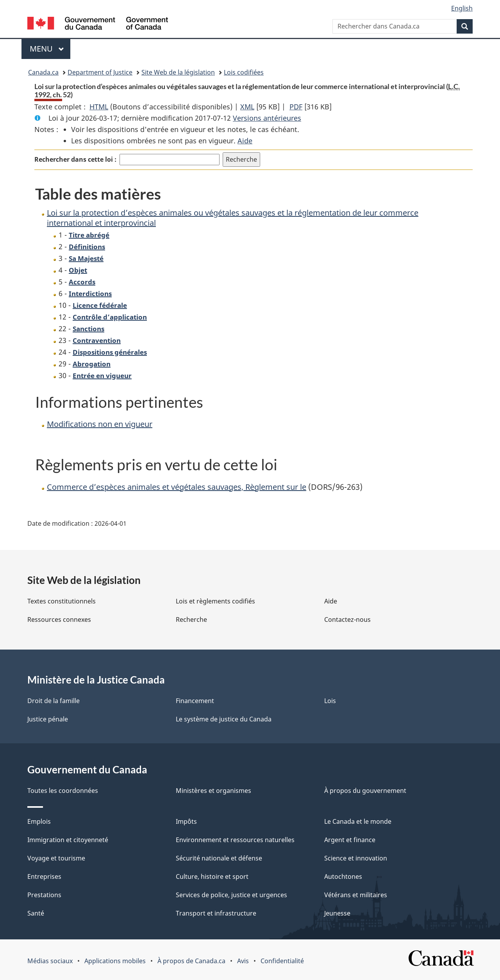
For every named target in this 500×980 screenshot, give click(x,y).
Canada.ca (43, 72)
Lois (330, 701)
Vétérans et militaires (356, 895)
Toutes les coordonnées (63, 791)
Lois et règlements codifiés (215, 601)
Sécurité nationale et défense (219, 858)
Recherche (191, 619)
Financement (195, 701)
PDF (296, 107)
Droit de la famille (54, 701)
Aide (245, 141)
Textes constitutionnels (62, 601)
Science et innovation (356, 858)
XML (247, 107)
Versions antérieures (267, 118)
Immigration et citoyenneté (68, 840)
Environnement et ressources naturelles (235, 840)
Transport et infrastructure (216, 913)
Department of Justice (100, 72)
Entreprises (44, 876)
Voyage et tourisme (56, 858)
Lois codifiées (244, 72)
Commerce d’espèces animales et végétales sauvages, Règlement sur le (177, 487)
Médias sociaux (50, 961)
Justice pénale (48, 719)
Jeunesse (337, 913)
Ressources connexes (59, 619)
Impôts (186, 821)
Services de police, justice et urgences (231, 895)
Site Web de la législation (178, 72)
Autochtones (343, 876)
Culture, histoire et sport (212, 876)
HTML (99, 107)
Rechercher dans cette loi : (75, 159)
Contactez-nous (347, 619)
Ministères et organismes (213, 791)
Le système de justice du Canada (224, 719)
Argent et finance (350, 840)
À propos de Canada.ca (191, 961)
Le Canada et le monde (358, 821)
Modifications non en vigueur (100, 424)
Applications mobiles (115, 961)
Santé (36, 913)
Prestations (44, 895)
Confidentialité (282, 961)
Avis (243, 961)
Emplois (39, 821)
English (462, 8)
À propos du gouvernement (365, 791)
